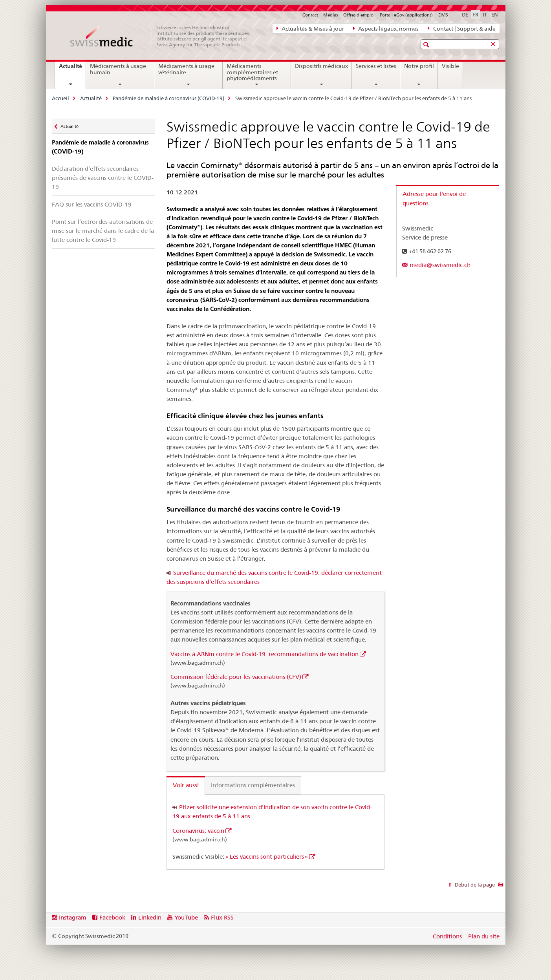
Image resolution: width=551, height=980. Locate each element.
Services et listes (376, 66)
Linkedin (150, 917)
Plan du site (484, 936)
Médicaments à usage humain (118, 69)
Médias (330, 15)
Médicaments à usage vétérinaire (186, 69)
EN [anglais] (495, 15)
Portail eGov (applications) (406, 15)
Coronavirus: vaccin (198, 831)
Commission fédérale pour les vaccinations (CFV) (236, 677)
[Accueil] (164, 36)
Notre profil (419, 66)
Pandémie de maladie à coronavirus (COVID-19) (168, 98)
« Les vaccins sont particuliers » (267, 857)
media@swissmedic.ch (440, 265)
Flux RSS (222, 917)
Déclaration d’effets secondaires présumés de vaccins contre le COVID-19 (103, 178)
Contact (310, 15)
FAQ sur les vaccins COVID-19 (92, 204)
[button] (427, 45)
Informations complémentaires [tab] (253, 785)
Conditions (447, 936)
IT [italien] (485, 15)
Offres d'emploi (359, 15)
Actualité (72, 69)
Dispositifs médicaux (321, 66)
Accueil (60, 98)
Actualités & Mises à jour (310, 28)
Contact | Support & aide (461, 28)
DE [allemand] (465, 15)
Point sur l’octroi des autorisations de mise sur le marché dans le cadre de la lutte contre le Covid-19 (103, 231)
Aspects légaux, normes (386, 28)
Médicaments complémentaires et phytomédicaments (252, 72)
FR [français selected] (475, 15)
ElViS (443, 15)
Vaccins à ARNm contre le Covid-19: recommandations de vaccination (265, 654)
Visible (450, 66)
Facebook (112, 917)
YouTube (186, 917)
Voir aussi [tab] (186, 785)
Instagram (73, 917)
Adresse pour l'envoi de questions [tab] (434, 199)
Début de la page (474, 885)
